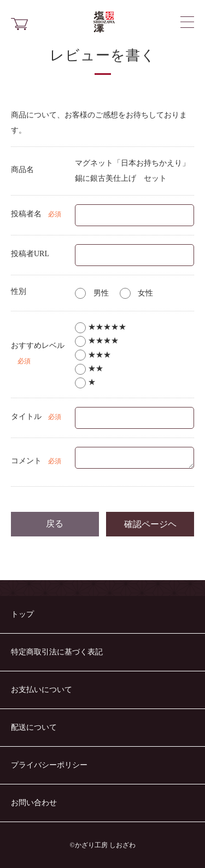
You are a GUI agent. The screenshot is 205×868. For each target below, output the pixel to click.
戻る (55, 524)
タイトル (26, 417)
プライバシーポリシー (49, 765)
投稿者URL (30, 254)
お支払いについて (42, 690)
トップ (22, 614)
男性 (92, 293)
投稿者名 (26, 214)
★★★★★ (101, 327)
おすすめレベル (38, 346)
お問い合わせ (34, 803)
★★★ (93, 355)
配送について (34, 727)
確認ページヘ (150, 524)
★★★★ (97, 341)
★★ (89, 368)
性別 (19, 291)
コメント (26, 461)
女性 (137, 293)
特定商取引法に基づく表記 (57, 652)
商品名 (22, 170)
